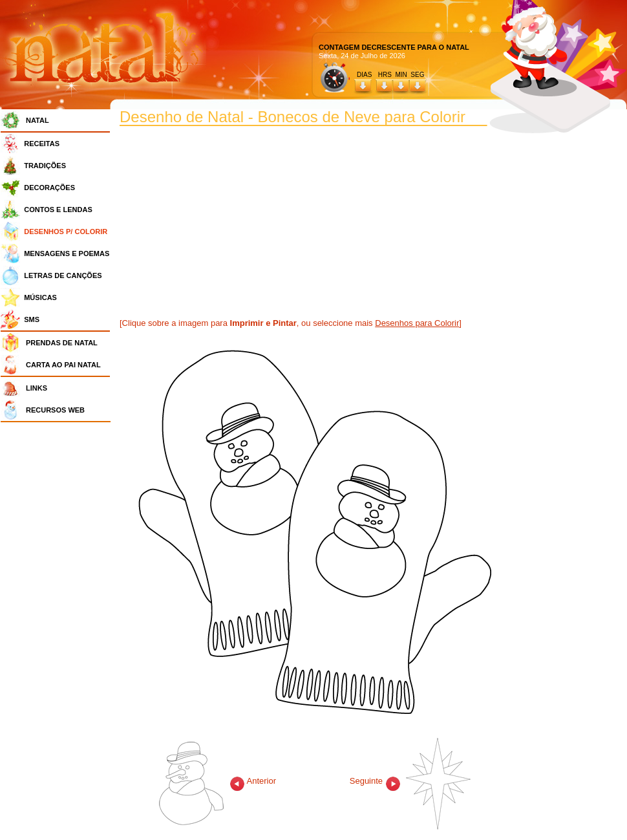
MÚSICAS (40, 297)
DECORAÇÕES (49, 188)
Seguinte (410, 781)
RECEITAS (42, 144)
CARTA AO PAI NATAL (63, 365)
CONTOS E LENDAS (58, 210)
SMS (32, 319)
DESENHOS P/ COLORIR (66, 232)
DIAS (364, 75)
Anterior (218, 781)
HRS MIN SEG (402, 75)
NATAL (37, 120)
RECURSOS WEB (55, 410)
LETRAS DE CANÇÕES (63, 275)
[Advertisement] (59, 621)
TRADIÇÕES (45, 166)
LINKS (37, 388)
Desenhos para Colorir (417, 323)
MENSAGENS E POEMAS (67, 253)
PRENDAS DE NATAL (62, 343)
